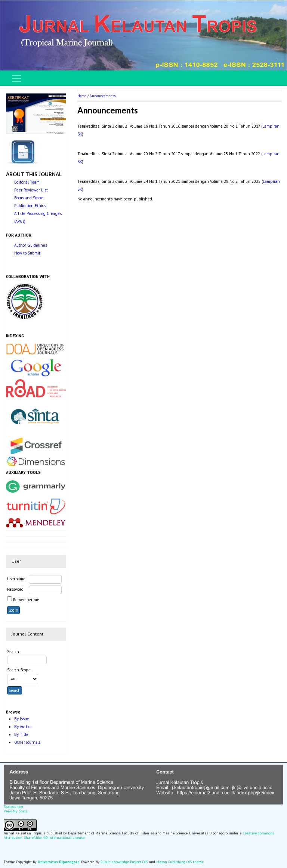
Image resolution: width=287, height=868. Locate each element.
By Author (23, 727)
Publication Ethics (30, 206)
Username (16, 579)
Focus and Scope (29, 198)
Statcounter (14, 807)
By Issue (22, 719)
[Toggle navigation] (16, 78)
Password (15, 589)
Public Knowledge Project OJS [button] (124, 862)
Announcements (103, 96)
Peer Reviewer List (31, 190)
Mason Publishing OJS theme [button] (180, 862)
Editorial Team (27, 182)
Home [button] (82, 96)
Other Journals (27, 742)
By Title (21, 734)
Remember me (26, 600)
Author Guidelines (31, 245)
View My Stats (16, 811)
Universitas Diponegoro (59, 862)
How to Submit (27, 253)
